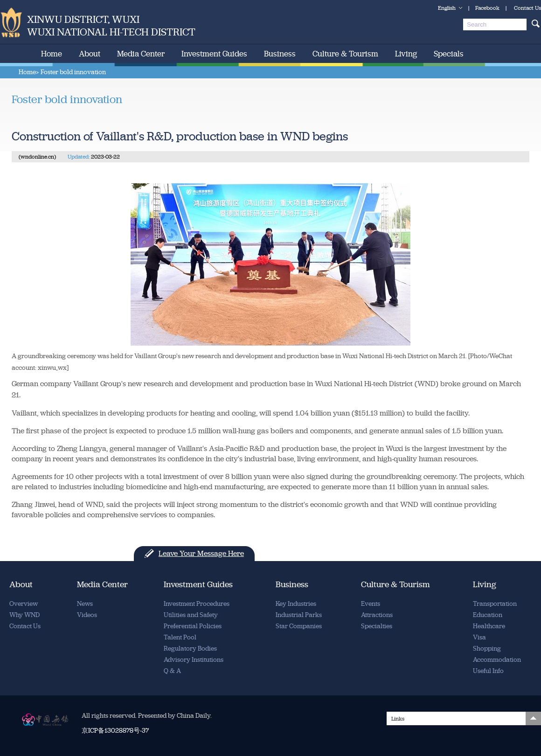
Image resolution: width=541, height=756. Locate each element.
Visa (479, 637)
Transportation (495, 604)
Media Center (141, 54)
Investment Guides (214, 54)
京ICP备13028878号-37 (115, 731)
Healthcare (489, 626)
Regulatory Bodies (190, 648)
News (85, 604)
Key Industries (296, 604)
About (90, 54)
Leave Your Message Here (201, 553)
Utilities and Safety (191, 615)
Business (280, 54)
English (447, 8)
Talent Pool (180, 637)
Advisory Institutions (194, 660)
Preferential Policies (193, 626)
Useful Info (488, 671)
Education (488, 615)
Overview (24, 604)
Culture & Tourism (345, 54)
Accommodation (497, 660)
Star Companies (299, 626)
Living (406, 54)
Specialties (377, 626)
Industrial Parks (299, 615)
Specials (449, 54)
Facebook (487, 8)
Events (371, 604)
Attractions (377, 615)
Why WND (24, 615)
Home (52, 54)
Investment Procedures (197, 604)
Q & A (172, 671)
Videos (87, 615)
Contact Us (527, 8)
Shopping (487, 648)
